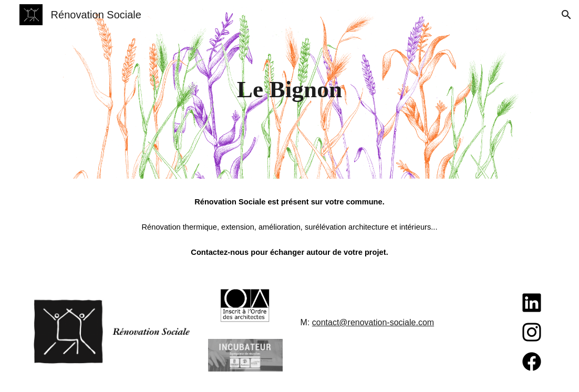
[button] (566, 15)
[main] (289, 90)
